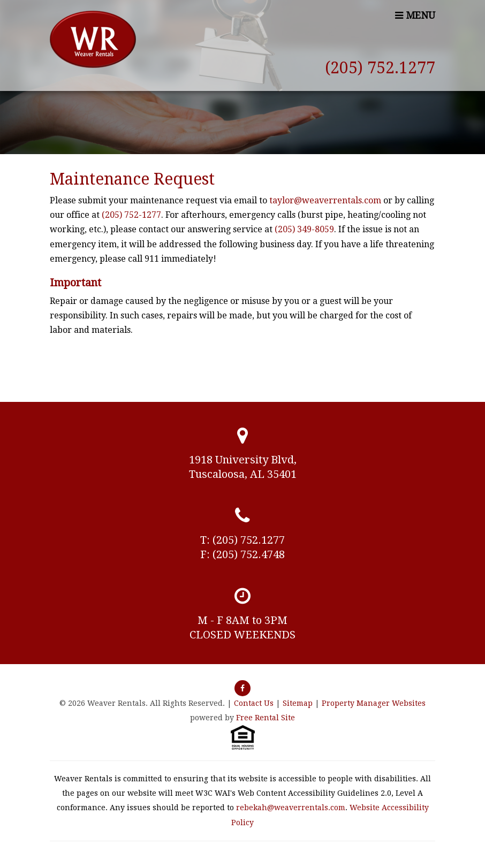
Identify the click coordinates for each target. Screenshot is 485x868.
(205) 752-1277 (131, 215)
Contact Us (254, 703)
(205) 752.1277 (380, 68)
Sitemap (298, 703)
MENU (415, 15)
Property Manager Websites (374, 703)
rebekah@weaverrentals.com (291, 808)
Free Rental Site (266, 718)
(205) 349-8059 (304, 229)
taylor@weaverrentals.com (325, 200)
